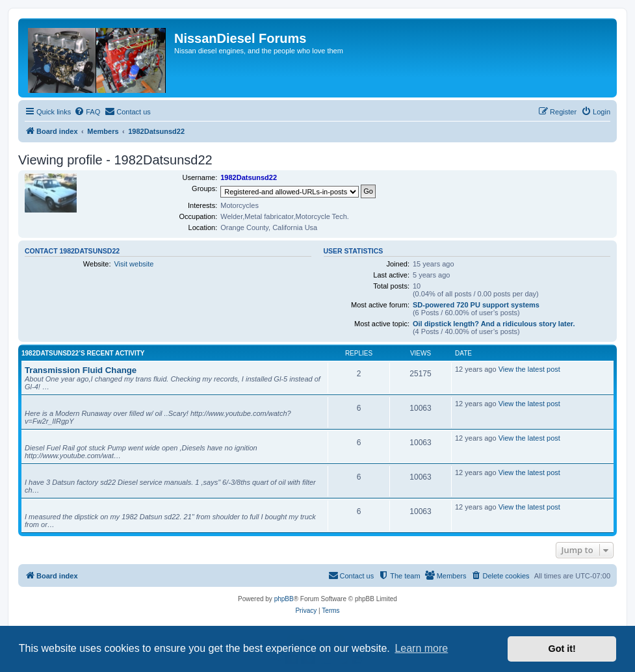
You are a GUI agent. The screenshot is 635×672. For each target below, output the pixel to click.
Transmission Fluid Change (81, 370)
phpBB (284, 599)
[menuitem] (87, 112)
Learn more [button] (421, 648)
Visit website (134, 264)
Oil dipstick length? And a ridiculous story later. (494, 324)
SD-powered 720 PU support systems (476, 305)
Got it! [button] (562, 649)
